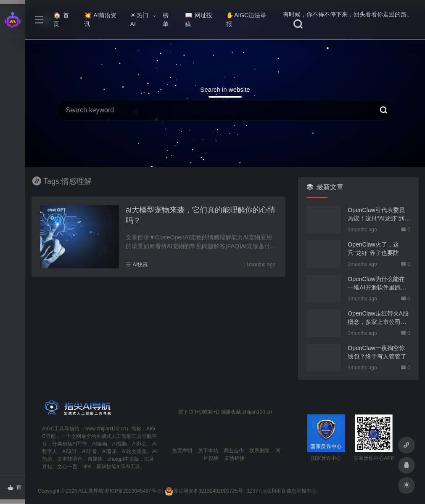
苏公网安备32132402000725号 (204, 491)
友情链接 (235, 458)
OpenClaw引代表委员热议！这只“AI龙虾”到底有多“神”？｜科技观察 (379, 215)
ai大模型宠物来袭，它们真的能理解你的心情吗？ (201, 215)
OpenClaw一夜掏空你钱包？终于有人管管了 (377, 352)
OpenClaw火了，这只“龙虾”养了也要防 (373, 249)
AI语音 (89, 451)
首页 (61, 20)
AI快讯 (140, 265)
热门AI (139, 20)
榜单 (166, 20)
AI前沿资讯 (100, 20)
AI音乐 (110, 451)
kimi (87, 467)
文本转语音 (70, 459)
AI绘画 (99, 444)
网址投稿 (199, 20)
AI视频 (120, 444)
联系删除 (259, 451)
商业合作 (234, 451)
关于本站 (208, 451)
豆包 (47, 467)
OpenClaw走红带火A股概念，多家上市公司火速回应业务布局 (378, 318)
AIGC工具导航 (58, 429)
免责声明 (182, 451)
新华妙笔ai (108, 467)
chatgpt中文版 (123, 459)
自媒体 (95, 459)
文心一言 (67, 467)
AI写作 (80, 444)
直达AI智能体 (16, 490)
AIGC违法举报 (246, 20)
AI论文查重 (134, 451)
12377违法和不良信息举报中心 (281, 491)
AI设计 (70, 451)
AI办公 (139, 444)
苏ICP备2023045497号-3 (133, 491)
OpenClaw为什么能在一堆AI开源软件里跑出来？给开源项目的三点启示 (377, 284)
